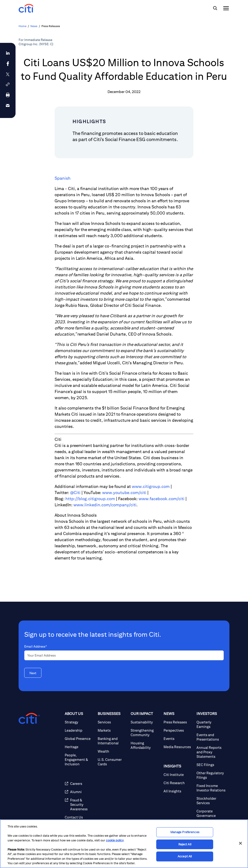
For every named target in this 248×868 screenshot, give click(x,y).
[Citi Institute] (178, 775)
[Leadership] (79, 730)
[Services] (112, 722)
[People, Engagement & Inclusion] (79, 760)
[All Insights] (178, 791)
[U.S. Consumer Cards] (112, 762)
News (34, 26)
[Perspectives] (178, 730)
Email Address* (36, 646)
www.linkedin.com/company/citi (105, 505)
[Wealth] (112, 751)
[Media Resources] (178, 747)
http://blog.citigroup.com (90, 499)
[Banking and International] (112, 741)
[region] (124, 844)
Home (22, 26)
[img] (215, 8)
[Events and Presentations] (211, 737)
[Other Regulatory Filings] (211, 775)
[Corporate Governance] (211, 813)
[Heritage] (79, 747)
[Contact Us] (79, 817)
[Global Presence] (79, 739)
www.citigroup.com (151, 486)
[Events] (178, 739)
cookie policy (115, 840)
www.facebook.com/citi (162, 499)
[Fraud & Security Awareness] (79, 805)
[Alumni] (79, 792)
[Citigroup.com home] (29, 718)
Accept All (185, 856)
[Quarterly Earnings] (211, 724)
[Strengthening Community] (145, 733)
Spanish (63, 178)
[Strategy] (79, 722)
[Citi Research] (178, 783)
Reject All (185, 844)
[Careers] (79, 784)
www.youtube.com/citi (124, 493)
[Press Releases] (178, 722)
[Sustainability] (145, 722)
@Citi (75, 493)
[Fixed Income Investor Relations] (211, 788)
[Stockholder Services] (211, 801)
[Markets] (112, 730)
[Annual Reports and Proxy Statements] (211, 752)
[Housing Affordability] (145, 745)
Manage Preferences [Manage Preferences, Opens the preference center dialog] (185, 832)
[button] (8, 84)
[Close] (240, 843)
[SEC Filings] (211, 765)
